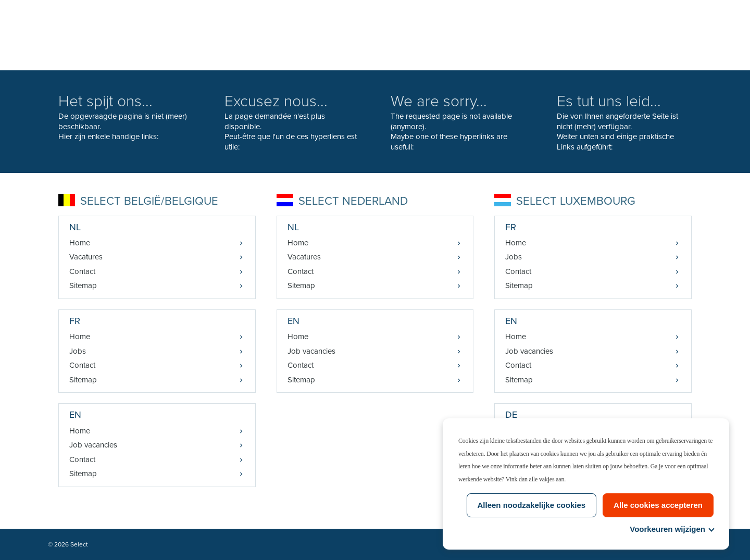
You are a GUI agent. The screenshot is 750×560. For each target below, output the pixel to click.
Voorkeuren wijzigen (672, 529)
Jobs (78, 351)
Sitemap (83, 285)
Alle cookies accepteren (658, 505)
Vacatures (86, 257)
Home (80, 243)
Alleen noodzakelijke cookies (532, 505)
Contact (82, 271)
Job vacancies (93, 445)
